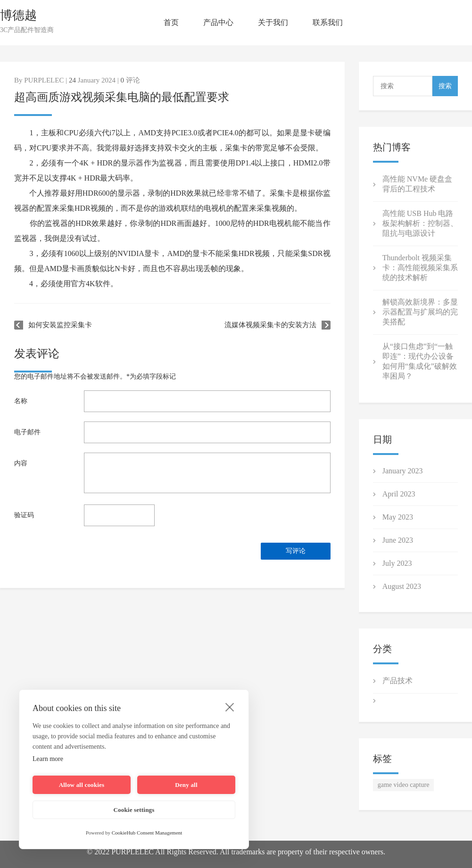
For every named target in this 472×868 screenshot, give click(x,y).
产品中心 (218, 22)
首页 (171, 22)
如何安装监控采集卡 (60, 325)
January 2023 (403, 471)
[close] (230, 707)
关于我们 (273, 22)
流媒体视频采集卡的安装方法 (270, 325)
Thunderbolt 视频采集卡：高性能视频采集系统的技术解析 (420, 268)
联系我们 (328, 22)
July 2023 (397, 563)
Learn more (48, 759)
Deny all (186, 785)
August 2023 (402, 586)
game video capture (404, 785)
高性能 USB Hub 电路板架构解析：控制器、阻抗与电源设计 (420, 223)
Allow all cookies (82, 785)
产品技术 (397, 681)
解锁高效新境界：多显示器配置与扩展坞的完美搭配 (420, 312)
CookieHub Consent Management (147, 833)
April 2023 (399, 494)
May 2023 (398, 517)
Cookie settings (134, 810)
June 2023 (398, 540)
